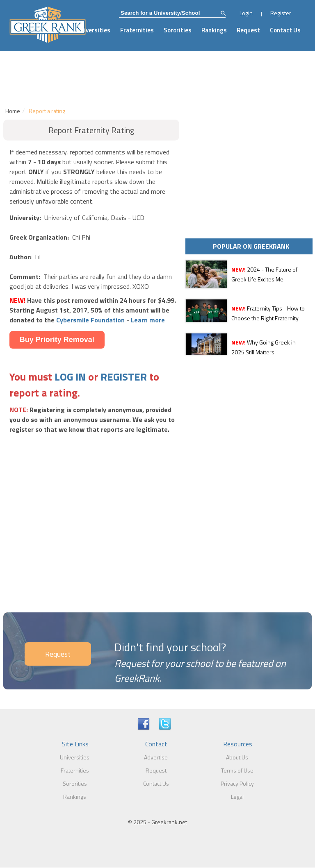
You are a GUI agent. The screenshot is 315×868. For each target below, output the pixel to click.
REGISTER (124, 377)
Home (13, 111)
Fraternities (137, 30)
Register (281, 13)
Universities (94, 30)
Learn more (148, 320)
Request (248, 30)
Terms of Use (237, 770)
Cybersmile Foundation (90, 320)
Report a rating (47, 111)
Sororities (178, 30)
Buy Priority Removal (57, 340)
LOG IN (70, 377)
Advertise (156, 757)
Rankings (214, 30)
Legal (237, 797)
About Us (237, 757)
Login (246, 13)
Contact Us (285, 30)
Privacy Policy (237, 783)
